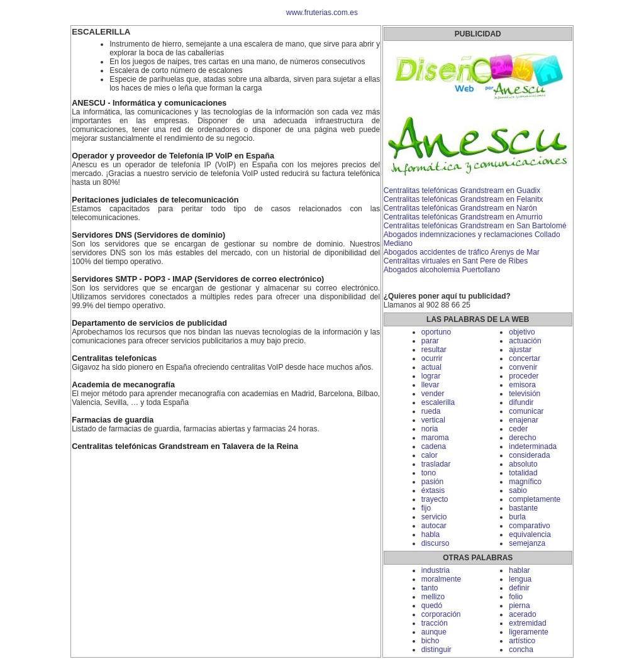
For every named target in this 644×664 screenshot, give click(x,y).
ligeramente (529, 632)
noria (430, 429)
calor (430, 455)
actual (431, 367)
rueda (431, 411)
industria (436, 570)
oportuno (436, 332)
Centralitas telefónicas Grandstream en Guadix (462, 191)
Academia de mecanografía (123, 385)
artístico (522, 641)
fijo (426, 508)
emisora (522, 385)
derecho (522, 438)
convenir (523, 367)
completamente (535, 499)
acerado (522, 614)
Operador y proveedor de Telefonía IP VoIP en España (173, 156)
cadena (434, 446)
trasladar (436, 464)
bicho (430, 641)
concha (521, 650)
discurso (436, 543)
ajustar (520, 350)
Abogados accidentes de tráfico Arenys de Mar (462, 252)
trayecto (435, 499)
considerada (529, 455)
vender (433, 394)
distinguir (436, 650)
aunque (434, 632)
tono (429, 473)
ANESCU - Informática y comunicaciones (149, 103)
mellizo (433, 597)
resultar (434, 350)
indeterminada (533, 446)
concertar (525, 358)
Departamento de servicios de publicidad (149, 323)
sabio (518, 490)
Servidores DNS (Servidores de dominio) (148, 235)
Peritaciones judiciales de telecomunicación (155, 200)
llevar (430, 385)
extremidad (527, 623)
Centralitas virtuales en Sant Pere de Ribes (456, 261)
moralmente (441, 579)
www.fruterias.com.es (322, 13)
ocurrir (432, 358)
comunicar (526, 411)
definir (519, 588)
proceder (524, 376)
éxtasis (433, 490)
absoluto (523, 464)
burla (517, 517)
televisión (525, 394)
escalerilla (438, 402)
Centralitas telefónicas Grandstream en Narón (460, 208)
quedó (432, 606)
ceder (518, 429)
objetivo (522, 332)
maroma (435, 438)
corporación (441, 614)
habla (430, 534)
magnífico (525, 482)
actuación (525, 341)
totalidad (523, 473)
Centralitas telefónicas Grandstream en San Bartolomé (475, 226)
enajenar (524, 420)
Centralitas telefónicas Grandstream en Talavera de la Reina (185, 446)
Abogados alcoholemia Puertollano (442, 270)
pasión (432, 482)
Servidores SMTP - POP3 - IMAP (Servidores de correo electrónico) (198, 279)
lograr (431, 376)
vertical (433, 420)
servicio (434, 517)
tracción (435, 623)
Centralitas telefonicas (114, 358)
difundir (521, 402)
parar (430, 341)
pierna (519, 606)
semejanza (527, 543)
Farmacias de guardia (113, 420)
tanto (430, 588)
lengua (520, 579)
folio (516, 597)
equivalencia (530, 534)
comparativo (529, 526)
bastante (523, 508)
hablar (519, 570)
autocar (434, 526)
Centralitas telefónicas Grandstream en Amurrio (463, 217)
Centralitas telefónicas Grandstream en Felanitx (463, 199)
